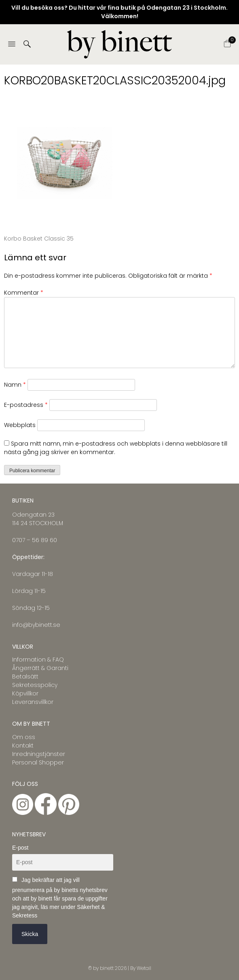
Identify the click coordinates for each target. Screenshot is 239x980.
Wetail (144, 968)
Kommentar (24, 293)
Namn (15, 385)
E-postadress (26, 405)
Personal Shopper (38, 762)
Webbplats (20, 425)
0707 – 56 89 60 (35, 540)
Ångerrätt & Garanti (40, 668)
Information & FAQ (38, 660)
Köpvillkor (25, 693)
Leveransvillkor (33, 702)
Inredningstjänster (39, 754)
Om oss (24, 737)
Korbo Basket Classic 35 (39, 239)
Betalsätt (25, 676)
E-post (20, 848)
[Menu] (12, 45)
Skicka (30, 934)
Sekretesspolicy (35, 685)
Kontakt (23, 745)
